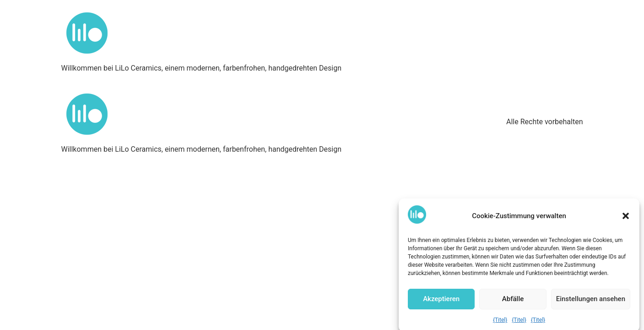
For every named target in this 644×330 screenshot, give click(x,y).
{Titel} (500, 321)
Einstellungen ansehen (591, 301)
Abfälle (513, 301)
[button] (626, 218)
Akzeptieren (441, 301)
